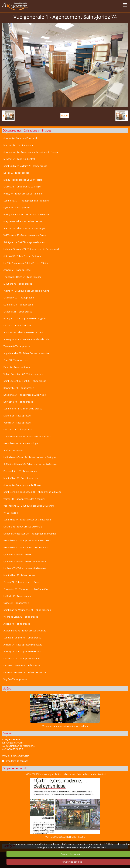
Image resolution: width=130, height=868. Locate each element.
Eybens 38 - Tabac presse (17, 416)
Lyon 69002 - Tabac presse (18, 554)
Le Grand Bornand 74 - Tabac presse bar (25, 672)
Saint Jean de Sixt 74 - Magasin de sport (24, 242)
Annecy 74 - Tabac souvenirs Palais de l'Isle (26, 339)
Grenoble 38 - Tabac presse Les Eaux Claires (27, 540)
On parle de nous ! (14, 768)
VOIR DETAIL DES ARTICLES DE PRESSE (65, 808)
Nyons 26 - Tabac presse (17, 207)
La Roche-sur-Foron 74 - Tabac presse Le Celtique (30, 457)
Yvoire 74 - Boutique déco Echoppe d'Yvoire (26, 291)
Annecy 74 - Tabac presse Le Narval (22, 485)
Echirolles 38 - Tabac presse (18, 305)
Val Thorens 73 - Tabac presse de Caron (25, 235)
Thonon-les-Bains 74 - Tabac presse (23, 277)
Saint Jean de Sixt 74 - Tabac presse (22, 638)
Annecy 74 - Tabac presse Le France (22, 651)
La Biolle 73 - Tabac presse (18, 596)
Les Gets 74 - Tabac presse (18, 429)
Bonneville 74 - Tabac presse (19, 388)
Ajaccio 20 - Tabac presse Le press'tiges (24, 228)
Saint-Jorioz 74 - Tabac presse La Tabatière (26, 201)
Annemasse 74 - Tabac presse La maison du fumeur (31, 152)
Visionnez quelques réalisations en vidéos (65, 726)
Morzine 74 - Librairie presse (19, 145)
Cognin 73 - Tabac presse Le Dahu (21, 582)
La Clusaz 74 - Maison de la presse (22, 665)
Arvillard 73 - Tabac (13, 450)
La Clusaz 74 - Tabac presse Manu (22, 658)
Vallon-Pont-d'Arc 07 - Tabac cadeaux (23, 374)
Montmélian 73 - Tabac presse (19, 575)
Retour (65, 116)
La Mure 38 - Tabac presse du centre (23, 527)
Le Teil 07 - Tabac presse (16, 173)
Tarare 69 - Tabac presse (17, 346)
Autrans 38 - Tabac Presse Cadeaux (22, 256)
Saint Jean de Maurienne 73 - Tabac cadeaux (27, 610)
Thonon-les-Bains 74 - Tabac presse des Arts (27, 436)
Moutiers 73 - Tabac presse (18, 284)
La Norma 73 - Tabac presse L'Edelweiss (25, 395)
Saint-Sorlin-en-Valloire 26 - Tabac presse (25, 166)
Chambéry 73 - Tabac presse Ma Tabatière (26, 589)
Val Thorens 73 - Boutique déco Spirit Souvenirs (29, 506)
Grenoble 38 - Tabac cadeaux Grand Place (26, 547)
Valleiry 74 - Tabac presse (17, 423)
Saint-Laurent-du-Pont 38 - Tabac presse (25, 381)
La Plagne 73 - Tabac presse (18, 402)
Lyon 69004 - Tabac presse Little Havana (25, 561)
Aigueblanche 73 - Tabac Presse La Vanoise (27, 353)
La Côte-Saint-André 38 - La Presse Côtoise (26, 263)
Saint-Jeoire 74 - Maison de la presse (23, 409)
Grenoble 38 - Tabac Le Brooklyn (21, 443)
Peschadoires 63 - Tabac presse (20, 471)
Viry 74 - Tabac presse (15, 679)
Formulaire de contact (15, 761)
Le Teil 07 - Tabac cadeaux (17, 325)
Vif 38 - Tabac (11, 513)
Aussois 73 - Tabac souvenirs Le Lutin (23, 332)
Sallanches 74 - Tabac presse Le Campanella (27, 520)
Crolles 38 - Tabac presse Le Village (22, 187)
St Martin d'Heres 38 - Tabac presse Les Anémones (30, 464)
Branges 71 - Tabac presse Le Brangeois (25, 318)
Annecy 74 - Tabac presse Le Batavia (23, 645)
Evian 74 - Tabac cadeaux (17, 367)
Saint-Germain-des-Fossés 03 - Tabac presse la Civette (32, 492)
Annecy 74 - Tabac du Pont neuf (20, 138)
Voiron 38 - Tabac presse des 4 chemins (25, 499)
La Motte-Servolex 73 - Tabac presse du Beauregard (31, 249)
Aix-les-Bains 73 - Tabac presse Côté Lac (25, 631)
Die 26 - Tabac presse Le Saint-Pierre (23, 180)
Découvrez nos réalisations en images (27, 130)
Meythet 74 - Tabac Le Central (19, 159)
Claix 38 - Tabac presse (16, 360)
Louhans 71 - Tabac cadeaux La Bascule (25, 568)
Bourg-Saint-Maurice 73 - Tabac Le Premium (26, 214)
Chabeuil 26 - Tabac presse (18, 312)
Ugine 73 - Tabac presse (16, 603)
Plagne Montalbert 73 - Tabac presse (23, 221)
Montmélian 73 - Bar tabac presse (21, 478)
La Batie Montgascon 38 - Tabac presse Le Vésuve (30, 534)
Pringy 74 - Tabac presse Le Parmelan (23, 194)
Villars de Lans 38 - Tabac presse (21, 617)
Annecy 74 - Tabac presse (17, 270)
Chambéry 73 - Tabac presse (19, 298)
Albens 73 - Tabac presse (17, 624)
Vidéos (7, 688)
